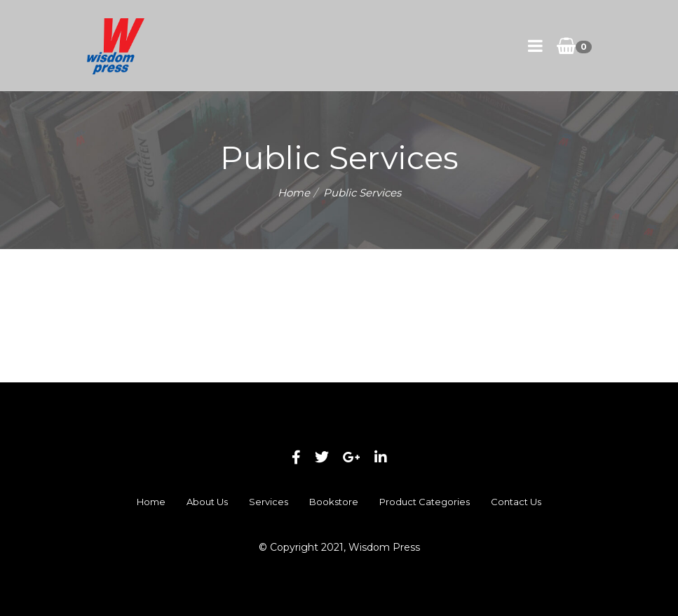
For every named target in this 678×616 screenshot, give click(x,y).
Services (269, 502)
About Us (207, 502)
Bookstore (334, 502)
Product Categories (425, 502)
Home (294, 193)
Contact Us (516, 502)
